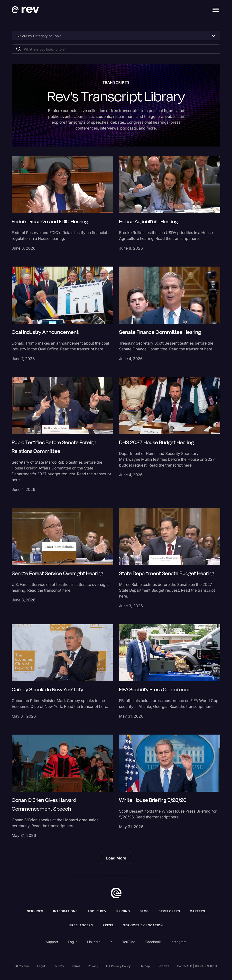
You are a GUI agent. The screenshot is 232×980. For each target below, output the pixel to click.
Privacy (93, 966)
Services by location (143, 925)
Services (35, 911)
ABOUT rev (97, 911)
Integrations (65, 911)
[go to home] (116, 893)
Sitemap (144, 966)
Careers (198, 911)
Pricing (123, 911)
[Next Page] (116, 858)
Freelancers (81, 925)
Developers (169, 911)
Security (58, 966)
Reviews (163, 966)
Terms (76, 966)
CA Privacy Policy (118, 966)
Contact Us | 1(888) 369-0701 (197, 966)
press (108, 925)
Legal (41, 966)
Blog (144, 911)
